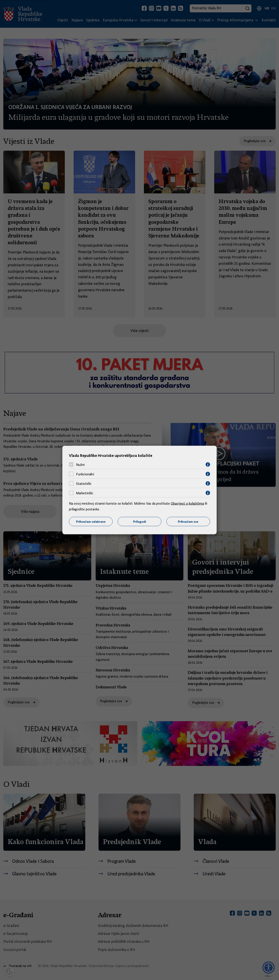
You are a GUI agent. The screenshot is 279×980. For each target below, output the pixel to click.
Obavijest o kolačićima (187, 504)
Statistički (84, 484)
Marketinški (85, 493)
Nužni (80, 465)
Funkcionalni (85, 474)
